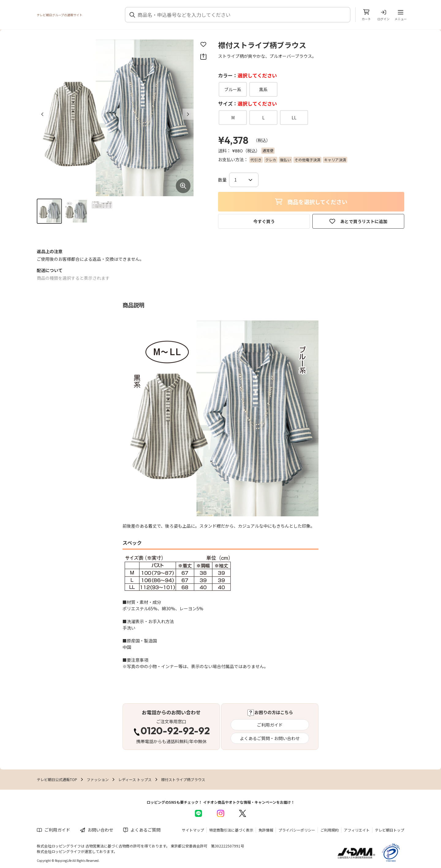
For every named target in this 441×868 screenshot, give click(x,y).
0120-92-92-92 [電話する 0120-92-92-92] (175, 731)
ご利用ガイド (270, 725)
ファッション (98, 779)
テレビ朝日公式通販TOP (57, 779)
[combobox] (241, 15)
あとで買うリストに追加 (358, 221)
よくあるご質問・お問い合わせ (270, 738)
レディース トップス (135, 779)
